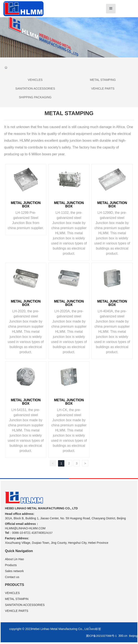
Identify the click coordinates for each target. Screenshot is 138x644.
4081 (42, 533)
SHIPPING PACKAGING (35, 97)
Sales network (14, 571)
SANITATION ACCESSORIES (35, 89)
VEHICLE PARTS (103, 89)
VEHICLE (11, 593)
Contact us (12, 577)
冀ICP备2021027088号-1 (101, 636)
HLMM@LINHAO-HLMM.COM (25, 528)
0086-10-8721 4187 (25, 533)
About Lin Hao (14, 559)
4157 (50, 533)
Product (10, 565)
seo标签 (96, 629)
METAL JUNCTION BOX (26, 205)
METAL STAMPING (103, 80)
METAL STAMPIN (17, 599)
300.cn (123, 636)
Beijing (133, 636)
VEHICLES (35, 80)
